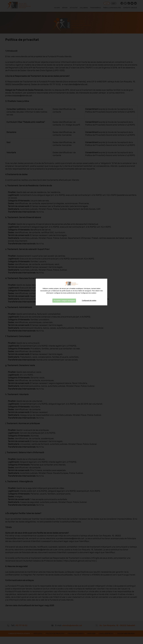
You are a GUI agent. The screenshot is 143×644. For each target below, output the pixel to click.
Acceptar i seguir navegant (64, 283)
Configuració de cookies (89, 283)
